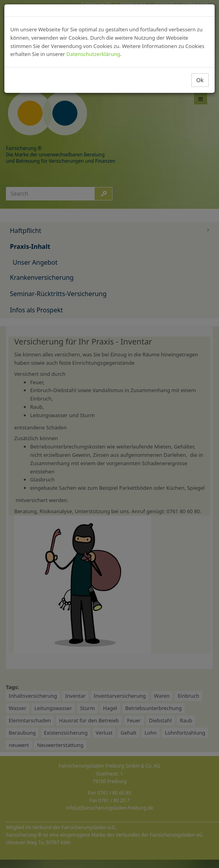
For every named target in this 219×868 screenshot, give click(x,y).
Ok (200, 80)
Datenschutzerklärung (93, 54)
